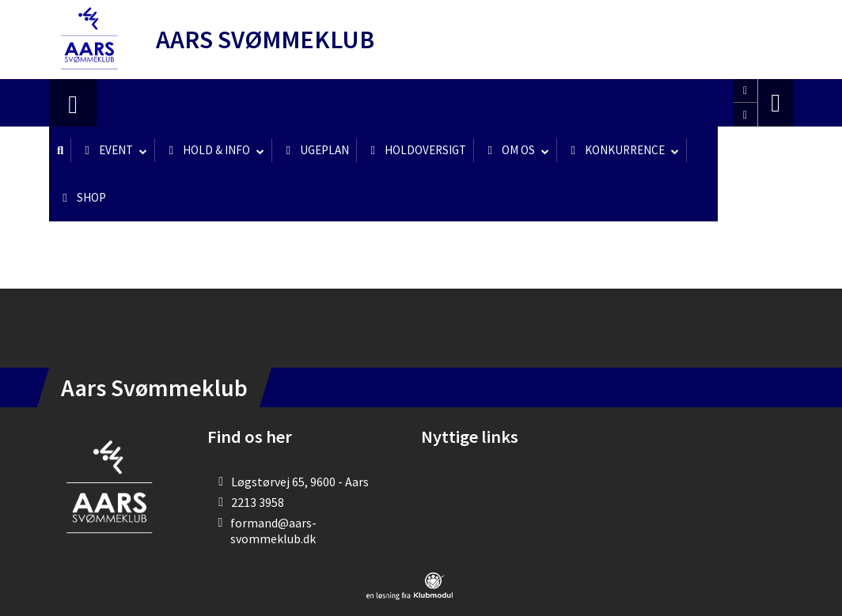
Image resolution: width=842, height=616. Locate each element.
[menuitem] (73, 103)
